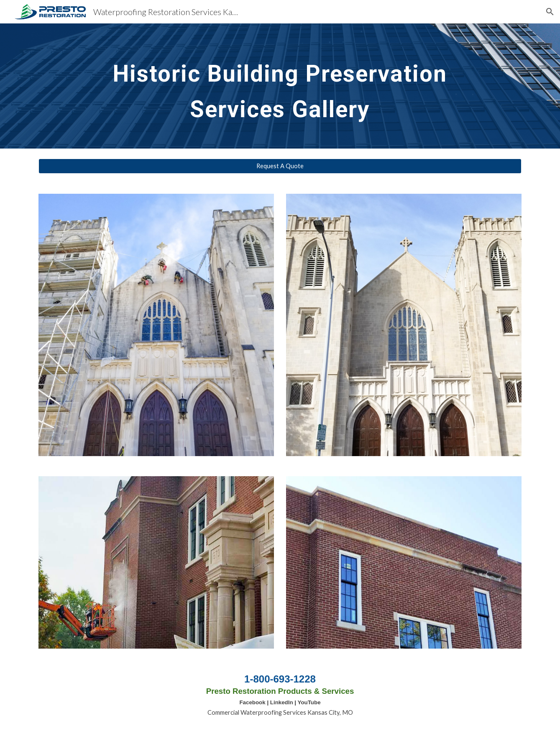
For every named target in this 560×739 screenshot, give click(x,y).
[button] (550, 12)
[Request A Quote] (280, 166)
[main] (280, 86)
